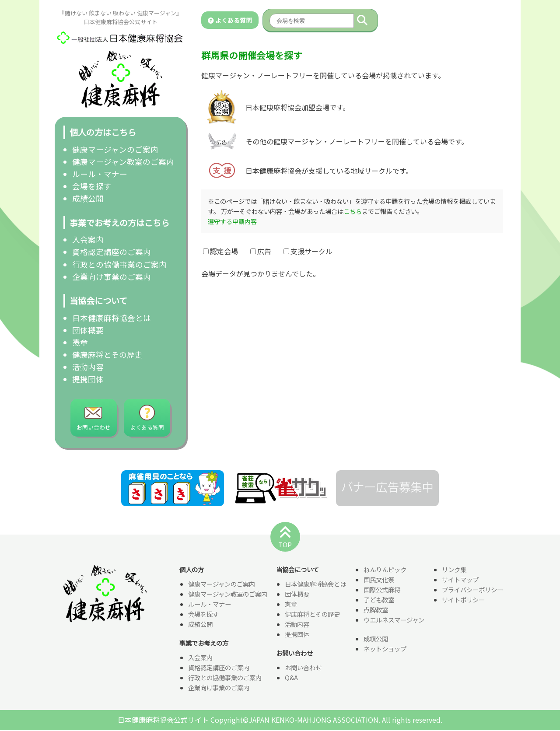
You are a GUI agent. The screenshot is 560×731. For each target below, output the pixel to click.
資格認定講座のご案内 (112, 252)
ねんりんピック (385, 570)
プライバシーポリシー (472, 590)
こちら (353, 211)
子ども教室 (379, 600)
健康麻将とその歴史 (107, 355)
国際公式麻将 (382, 590)
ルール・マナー (100, 174)
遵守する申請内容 (232, 221)
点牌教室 (376, 610)
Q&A (291, 678)
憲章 (80, 342)
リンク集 (454, 570)
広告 (261, 251)
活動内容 (88, 367)
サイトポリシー (463, 600)
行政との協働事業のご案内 (119, 264)
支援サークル (308, 251)
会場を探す (92, 186)
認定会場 (220, 251)
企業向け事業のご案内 (112, 277)
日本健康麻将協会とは (112, 318)
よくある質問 (230, 20)
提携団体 (88, 379)
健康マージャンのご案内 (115, 149)
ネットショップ (385, 649)
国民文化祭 (379, 580)
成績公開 (88, 198)
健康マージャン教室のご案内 (123, 162)
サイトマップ (460, 580)
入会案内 (88, 240)
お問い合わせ (303, 668)
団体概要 (88, 330)
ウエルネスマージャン (394, 621)
